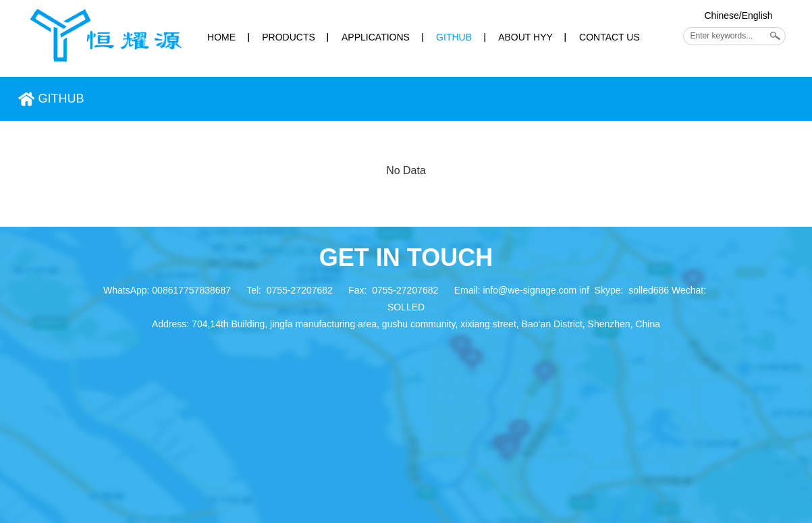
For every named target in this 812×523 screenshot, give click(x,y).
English (757, 16)
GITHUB (454, 37)
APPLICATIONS (376, 37)
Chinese (721, 16)
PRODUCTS (289, 37)
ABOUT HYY (525, 37)
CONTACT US (610, 37)
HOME (221, 37)
